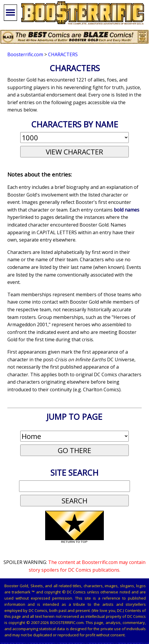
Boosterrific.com (25, 54)
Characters (63, 54)
